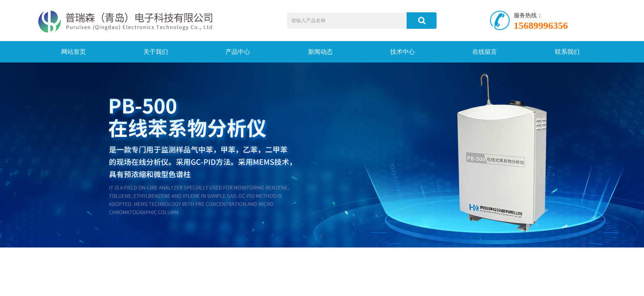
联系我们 (567, 52)
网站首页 (74, 52)
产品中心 (238, 52)
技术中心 (402, 52)
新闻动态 (320, 52)
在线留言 (485, 52)
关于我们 (156, 52)
